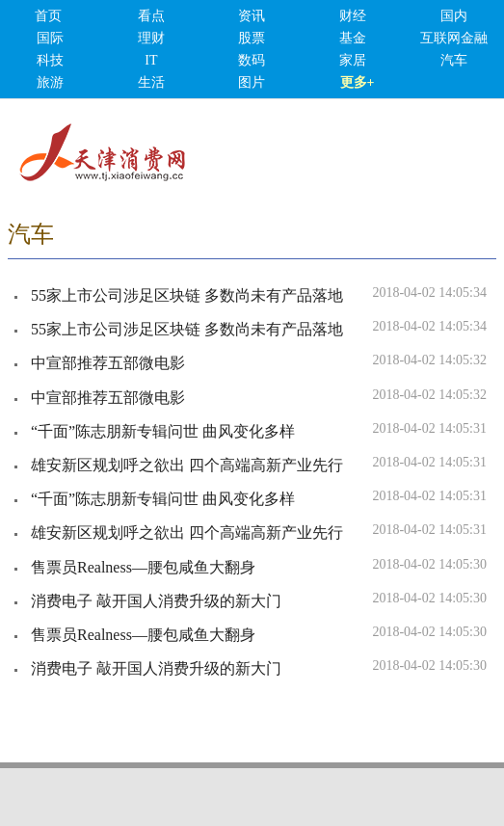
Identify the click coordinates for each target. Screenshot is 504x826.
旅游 (50, 82)
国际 (50, 38)
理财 (151, 38)
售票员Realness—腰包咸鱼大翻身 (143, 567)
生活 (151, 82)
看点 (151, 16)
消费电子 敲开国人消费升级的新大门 (156, 601)
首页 (48, 16)
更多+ (358, 82)
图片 (252, 82)
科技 (50, 60)
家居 (353, 60)
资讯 (252, 16)
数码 (252, 60)
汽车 (454, 60)
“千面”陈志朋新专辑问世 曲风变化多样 (163, 431)
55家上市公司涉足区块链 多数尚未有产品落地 (187, 295)
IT (151, 60)
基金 (353, 38)
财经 (353, 16)
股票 (252, 38)
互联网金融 (454, 38)
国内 (454, 16)
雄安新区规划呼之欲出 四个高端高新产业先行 (187, 465)
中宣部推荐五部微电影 (108, 363)
